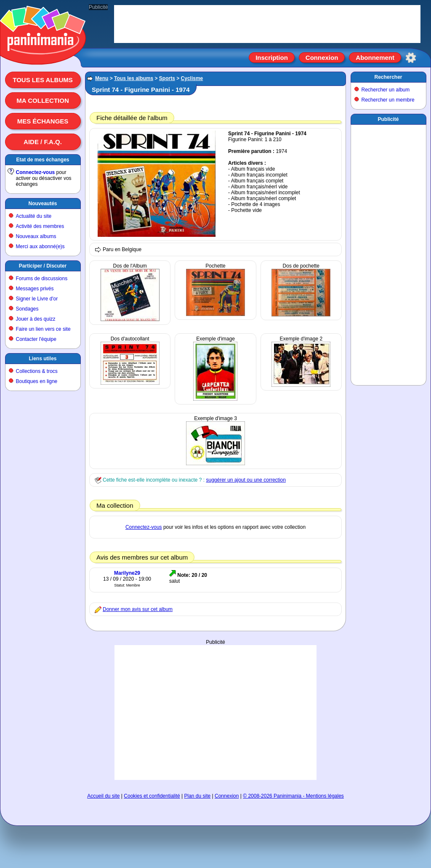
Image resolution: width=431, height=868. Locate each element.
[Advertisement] (388, 253)
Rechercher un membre (388, 100)
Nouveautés (43, 204)
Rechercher (388, 77)
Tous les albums (43, 80)
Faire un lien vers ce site (43, 329)
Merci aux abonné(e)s (40, 246)
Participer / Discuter (43, 266)
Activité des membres (40, 226)
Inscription (272, 58)
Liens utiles (43, 359)
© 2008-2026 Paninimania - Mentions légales (293, 796)
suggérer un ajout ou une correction (246, 480)
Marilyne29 (127, 573)
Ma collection (43, 100)
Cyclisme (192, 78)
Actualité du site (34, 216)
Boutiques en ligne (37, 381)
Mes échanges (43, 121)
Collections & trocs (37, 371)
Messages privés (35, 289)
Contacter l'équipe (36, 339)
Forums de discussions (42, 279)
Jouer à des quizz (36, 319)
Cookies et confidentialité (152, 796)
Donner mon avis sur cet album (138, 609)
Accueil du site (103, 796)
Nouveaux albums (36, 236)
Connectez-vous (36, 172)
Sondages (27, 309)
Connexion (322, 58)
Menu (102, 78)
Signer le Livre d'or (37, 299)
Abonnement (375, 58)
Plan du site (198, 796)
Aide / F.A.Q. (43, 142)
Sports (167, 78)
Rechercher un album (386, 90)
